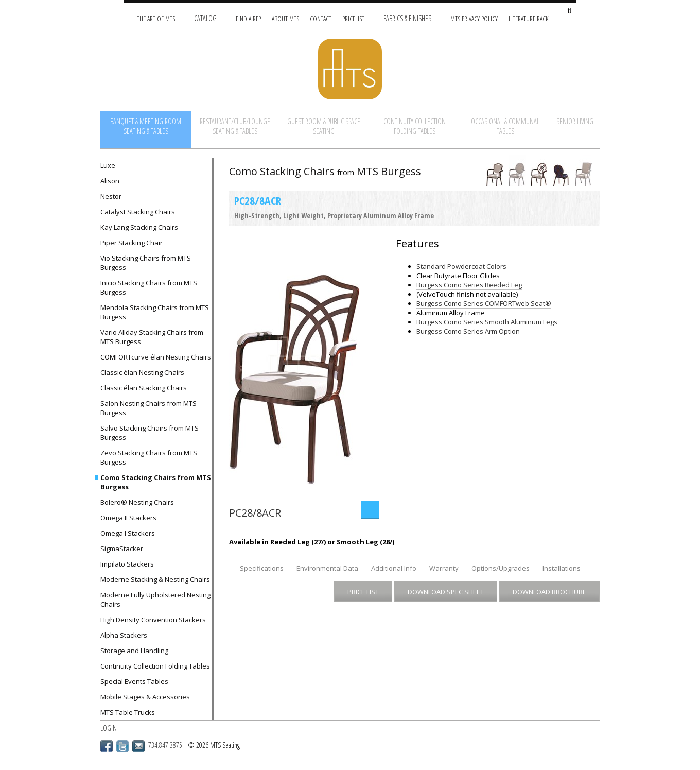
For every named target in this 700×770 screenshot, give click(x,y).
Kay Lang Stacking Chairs (139, 227)
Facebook (107, 746)
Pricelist (353, 18)
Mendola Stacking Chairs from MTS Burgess (155, 312)
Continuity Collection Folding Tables (415, 126)
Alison (110, 181)
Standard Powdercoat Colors (461, 266)
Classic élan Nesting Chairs (142, 372)
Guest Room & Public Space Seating (324, 126)
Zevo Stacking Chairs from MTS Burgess (149, 457)
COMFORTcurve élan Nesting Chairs (156, 357)
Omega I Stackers (128, 533)
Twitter (122, 746)
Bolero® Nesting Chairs (137, 502)
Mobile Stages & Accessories (145, 697)
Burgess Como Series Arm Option (468, 331)
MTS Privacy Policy (474, 18)
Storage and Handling (134, 651)
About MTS (285, 18)
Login (109, 728)
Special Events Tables (134, 681)
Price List (363, 592)
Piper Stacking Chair (132, 243)
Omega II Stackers (128, 518)
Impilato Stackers (127, 564)
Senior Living (575, 121)
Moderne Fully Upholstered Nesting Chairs (155, 600)
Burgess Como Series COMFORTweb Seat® (484, 303)
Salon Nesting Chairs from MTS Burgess (148, 408)
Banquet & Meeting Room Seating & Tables (146, 126)
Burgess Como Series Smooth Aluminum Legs (487, 322)
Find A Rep (248, 18)
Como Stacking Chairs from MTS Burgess (156, 482)
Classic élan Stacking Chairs (144, 388)
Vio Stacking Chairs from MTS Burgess (146, 263)
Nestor (111, 196)
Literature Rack (529, 18)
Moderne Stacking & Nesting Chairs (155, 579)
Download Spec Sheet (446, 592)
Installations (562, 568)
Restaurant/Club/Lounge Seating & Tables (235, 126)
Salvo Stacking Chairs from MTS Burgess (150, 433)
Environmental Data (327, 568)
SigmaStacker (122, 549)
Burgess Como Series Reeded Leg (469, 285)
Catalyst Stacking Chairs (138, 212)
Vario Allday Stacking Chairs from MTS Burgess (152, 337)
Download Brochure (549, 592)
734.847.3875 (165, 745)
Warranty (444, 568)
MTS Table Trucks (128, 712)
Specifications (262, 568)
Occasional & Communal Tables (505, 126)
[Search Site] (569, 11)
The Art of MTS (156, 18)
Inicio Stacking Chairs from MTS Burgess (149, 287)
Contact (321, 18)
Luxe (108, 165)
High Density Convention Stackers (153, 620)
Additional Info (394, 568)
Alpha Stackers (124, 635)
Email (138, 746)
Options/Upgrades (501, 568)
